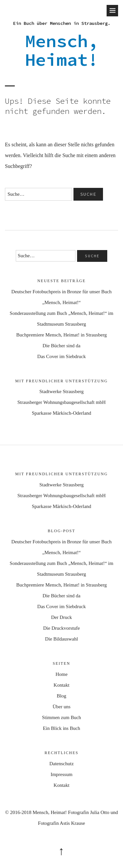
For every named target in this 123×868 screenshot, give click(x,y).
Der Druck (62, 617)
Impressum (61, 774)
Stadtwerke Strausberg (61, 391)
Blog (61, 696)
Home (61, 674)
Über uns (61, 707)
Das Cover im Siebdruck (62, 356)
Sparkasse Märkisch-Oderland (61, 413)
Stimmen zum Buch (61, 717)
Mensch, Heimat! (62, 50)
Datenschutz (61, 764)
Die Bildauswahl (61, 639)
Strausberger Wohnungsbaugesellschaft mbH (61, 402)
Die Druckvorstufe (61, 628)
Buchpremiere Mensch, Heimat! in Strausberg (62, 335)
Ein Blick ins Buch (62, 728)
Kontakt (61, 685)
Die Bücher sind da (61, 346)
